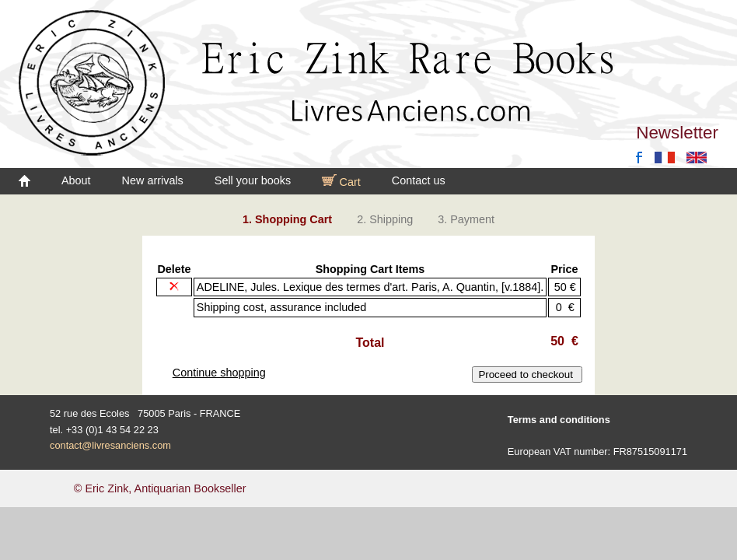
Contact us (419, 180)
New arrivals (153, 180)
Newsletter (677, 133)
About (76, 180)
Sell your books (253, 180)
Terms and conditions (559, 420)
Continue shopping (219, 373)
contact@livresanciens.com (110, 445)
